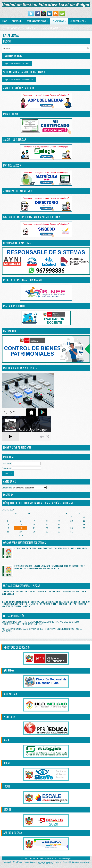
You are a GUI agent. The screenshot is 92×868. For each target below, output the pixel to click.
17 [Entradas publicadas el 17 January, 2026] (72, 524)
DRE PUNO (9, 671)
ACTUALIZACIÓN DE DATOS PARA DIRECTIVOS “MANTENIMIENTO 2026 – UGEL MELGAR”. (52, 548)
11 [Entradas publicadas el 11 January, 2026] (84, 521)
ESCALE (7, 786)
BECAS (68, 28)
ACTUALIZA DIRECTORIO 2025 (18, 191)
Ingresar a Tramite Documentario (19, 80)
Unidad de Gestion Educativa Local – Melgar (50, 858)
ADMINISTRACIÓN (79, 20)
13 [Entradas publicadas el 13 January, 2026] (21, 524)
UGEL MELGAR (10, 694)
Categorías (7, 488)
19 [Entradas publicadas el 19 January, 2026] (8, 528)
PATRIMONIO (10, 331)
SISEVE (7, 763)
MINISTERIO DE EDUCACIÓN (17, 647)
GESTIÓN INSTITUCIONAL (38, 20)
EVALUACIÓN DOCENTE (52, 28)
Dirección (18, 20)
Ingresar (8, 473)
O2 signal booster (79, 862)
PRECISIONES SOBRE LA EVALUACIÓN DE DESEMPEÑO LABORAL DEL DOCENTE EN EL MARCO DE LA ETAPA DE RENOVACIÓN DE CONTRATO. (50, 567)
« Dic (21, 535)
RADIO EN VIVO (32, 28)
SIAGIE (7, 740)
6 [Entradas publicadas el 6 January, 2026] (21, 521)
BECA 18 (7, 810)
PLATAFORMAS (60, 20)
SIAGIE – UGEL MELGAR (15, 140)
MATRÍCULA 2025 (12, 165)
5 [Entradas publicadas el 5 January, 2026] (8, 521)
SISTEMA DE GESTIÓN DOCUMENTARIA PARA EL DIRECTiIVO (32, 217)
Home (5, 21)
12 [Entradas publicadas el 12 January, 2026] (8, 524)
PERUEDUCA (9, 717)
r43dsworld (66, 862)
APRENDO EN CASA (13, 833)
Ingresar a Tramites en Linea (17, 64)
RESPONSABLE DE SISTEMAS (17, 243)
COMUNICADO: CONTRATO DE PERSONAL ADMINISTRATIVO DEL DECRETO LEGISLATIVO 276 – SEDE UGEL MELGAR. (44, 592)
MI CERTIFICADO (11, 114)
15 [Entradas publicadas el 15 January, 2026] (47, 524)
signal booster (46, 862)
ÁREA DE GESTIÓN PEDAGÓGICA (19, 88)
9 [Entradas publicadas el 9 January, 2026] (59, 521)
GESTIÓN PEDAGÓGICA (13, 27)
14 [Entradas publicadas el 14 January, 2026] (34, 524)
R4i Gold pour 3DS (46, 864)
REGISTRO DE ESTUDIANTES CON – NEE (23, 280)
